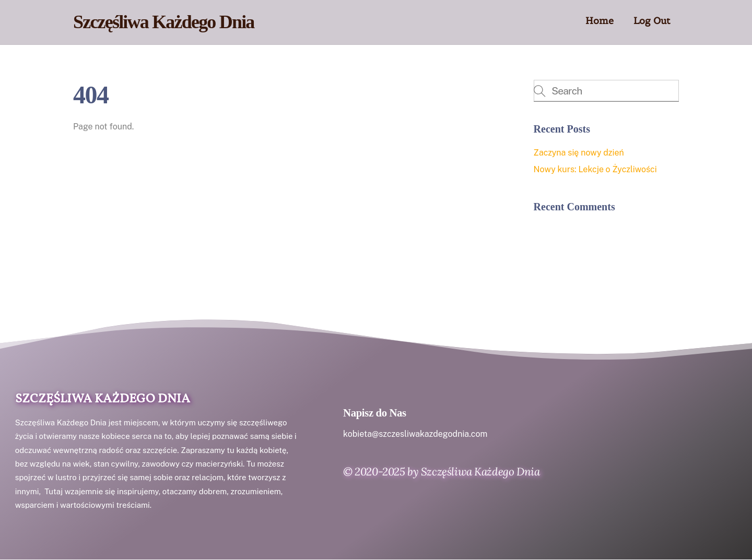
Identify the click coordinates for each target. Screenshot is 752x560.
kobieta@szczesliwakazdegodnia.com (415, 434)
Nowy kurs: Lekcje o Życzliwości (595, 169)
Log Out (652, 21)
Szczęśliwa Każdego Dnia (103, 399)
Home (600, 21)
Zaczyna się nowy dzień (579, 153)
